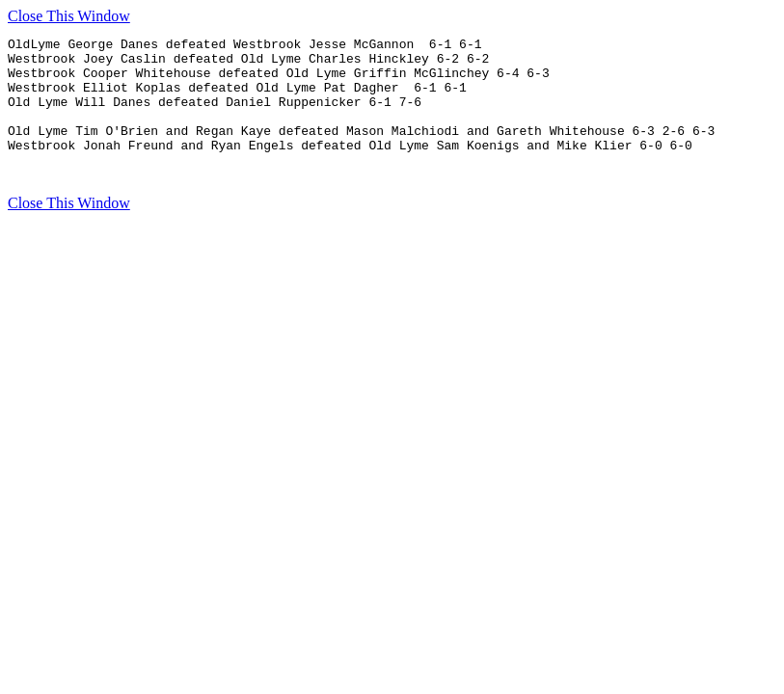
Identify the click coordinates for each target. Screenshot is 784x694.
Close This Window (69, 16)
